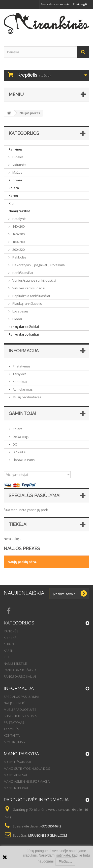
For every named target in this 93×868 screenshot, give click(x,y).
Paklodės (19, 257)
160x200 (18, 234)
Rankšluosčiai (22, 273)
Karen (13, 196)
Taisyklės (19, 374)
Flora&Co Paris (23, 460)
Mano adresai (15, 775)
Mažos (17, 172)
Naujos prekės (16, 703)
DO (15, 444)
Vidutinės (19, 165)
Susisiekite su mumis (55, 4)
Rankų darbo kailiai (24, 334)
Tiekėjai (18, 524)
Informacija (24, 351)
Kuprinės (15, 180)
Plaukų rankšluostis (27, 304)
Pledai (17, 319)
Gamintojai (22, 413)
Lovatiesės (20, 311)
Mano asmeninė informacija (27, 781)
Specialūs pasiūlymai (35, 495)
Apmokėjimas (22, 389)
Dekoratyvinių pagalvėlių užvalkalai (39, 265)
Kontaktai (19, 382)
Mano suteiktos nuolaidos (27, 768)
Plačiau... (65, 861)
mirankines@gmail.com (48, 835)
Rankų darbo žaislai (24, 327)
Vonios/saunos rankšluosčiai (34, 280)
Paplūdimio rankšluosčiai (31, 296)
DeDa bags (21, 437)
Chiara (14, 188)
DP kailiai (19, 452)
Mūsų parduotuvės (27, 397)
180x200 (18, 242)
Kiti (11, 203)
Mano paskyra (21, 754)
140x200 (18, 226)
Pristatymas (21, 366)
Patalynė (19, 219)
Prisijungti (80, 4)
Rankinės (15, 149)
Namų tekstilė (19, 211)
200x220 (18, 250)
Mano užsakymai (17, 762)
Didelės (18, 157)
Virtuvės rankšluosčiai (28, 288)
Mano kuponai (16, 788)
